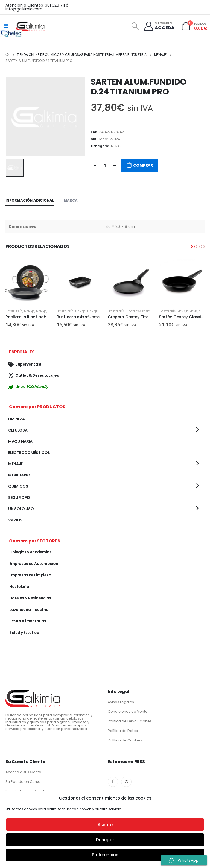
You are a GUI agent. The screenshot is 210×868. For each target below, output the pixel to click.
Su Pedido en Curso (23, 782)
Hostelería (14, 311)
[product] (28, 282)
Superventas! (25, 364)
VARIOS (15, 520)
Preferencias (105, 855)
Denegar (105, 840)
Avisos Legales (121, 702)
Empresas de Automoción (34, 564)
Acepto (105, 825)
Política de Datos (123, 731)
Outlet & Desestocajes (34, 375)
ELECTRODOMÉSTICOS (29, 453)
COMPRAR (143, 165)
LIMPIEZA (16, 419)
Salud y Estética (24, 633)
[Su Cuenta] (159, 26)
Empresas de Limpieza (30, 575)
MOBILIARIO (19, 475)
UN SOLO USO (21, 509)
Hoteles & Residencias (143, 311)
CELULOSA (18, 430)
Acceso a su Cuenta (23, 772)
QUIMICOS (18, 486)
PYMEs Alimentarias (28, 621)
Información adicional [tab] (30, 200)
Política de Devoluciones (130, 721)
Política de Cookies (125, 740)
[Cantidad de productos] (105, 165)
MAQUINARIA (20, 441)
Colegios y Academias (30, 552)
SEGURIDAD (19, 498)
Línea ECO (28, 387)
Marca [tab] (71, 200)
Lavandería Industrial (29, 610)
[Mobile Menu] (6, 26)
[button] (193, 246)
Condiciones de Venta (128, 712)
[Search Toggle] (135, 26)
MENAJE (117, 146)
